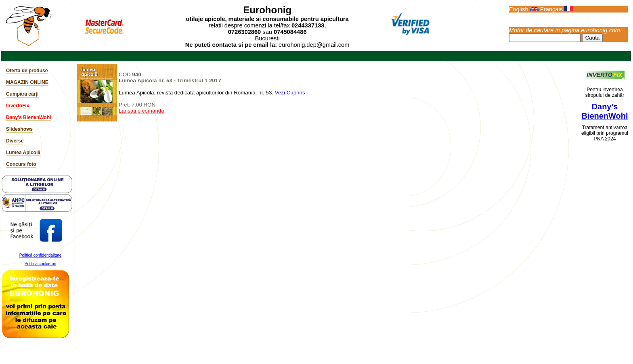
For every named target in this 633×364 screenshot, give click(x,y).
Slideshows (19, 129)
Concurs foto (21, 164)
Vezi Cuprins (290, 93)
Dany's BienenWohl (28, 117)
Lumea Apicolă (23, 153)
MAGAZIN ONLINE (27, 82)
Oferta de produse (27, 71)
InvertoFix (18, 106)
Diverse (15, 141)
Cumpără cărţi (22, 94)
